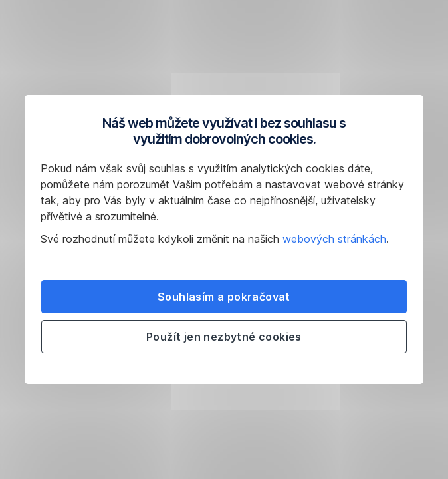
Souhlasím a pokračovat (224, 297)
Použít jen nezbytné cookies (224, 337)
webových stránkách (334, 239)
